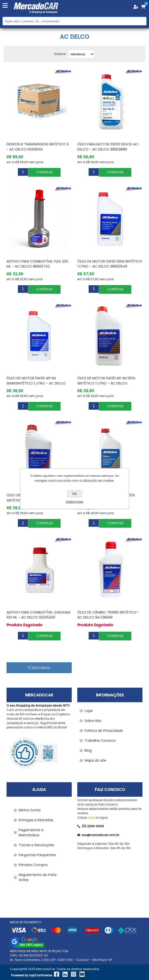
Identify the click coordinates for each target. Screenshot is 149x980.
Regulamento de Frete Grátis (38, 877)
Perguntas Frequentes (37, 855)
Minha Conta (30, 810)
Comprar (44, 172)
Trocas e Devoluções (36, 845)
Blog (88, 750)
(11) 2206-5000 (91, 826)
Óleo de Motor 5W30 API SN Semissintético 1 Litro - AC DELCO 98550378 (36, 383)
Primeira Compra (33, 865)
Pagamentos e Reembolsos (31, 833)
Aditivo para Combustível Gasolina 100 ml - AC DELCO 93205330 (38, 615)
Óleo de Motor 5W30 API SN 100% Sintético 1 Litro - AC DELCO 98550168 (106, 383)
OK (74, 494)
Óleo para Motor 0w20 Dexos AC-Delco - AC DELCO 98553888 (109, 147)
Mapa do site (95, 760)
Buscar (142, 21)
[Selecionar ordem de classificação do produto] (81, 54)
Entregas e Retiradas (36, 820)
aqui (91, 817)
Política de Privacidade (104, 731)
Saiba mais (75, 502)
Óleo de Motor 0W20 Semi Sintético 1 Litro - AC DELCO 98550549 (110, 264)
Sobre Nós (93, 721)
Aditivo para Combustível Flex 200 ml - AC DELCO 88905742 (37, 264)
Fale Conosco (110, 790)
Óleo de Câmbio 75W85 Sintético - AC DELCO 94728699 (108, 615)
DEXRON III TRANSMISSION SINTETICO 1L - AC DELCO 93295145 (38, 147)
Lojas (89, 711)
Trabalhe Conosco (100, 741)
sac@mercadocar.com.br (98, 835)
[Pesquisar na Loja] (74, 21)
